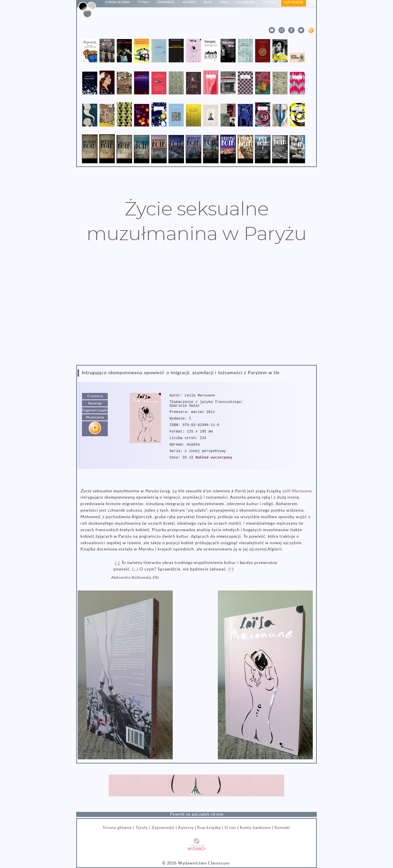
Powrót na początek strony (197, 814)
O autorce (95, 396)
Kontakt (282, 828)
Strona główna (117, 828)
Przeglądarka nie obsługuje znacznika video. (197, 309)
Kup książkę (209, 828)
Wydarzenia (95, 417)
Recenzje (95, 403)
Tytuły (142, 828)
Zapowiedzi (163, 828)
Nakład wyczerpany (214, 458)
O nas (230, 828)
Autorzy (186, 828)
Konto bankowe (255, 828)
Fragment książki (95, 410)
